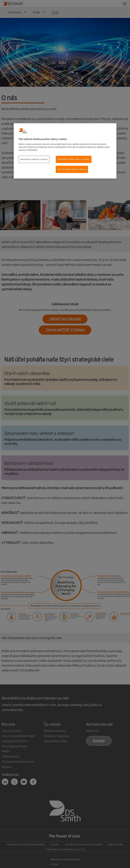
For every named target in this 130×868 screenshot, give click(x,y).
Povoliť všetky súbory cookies (72, 169)
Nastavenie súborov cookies (34, 159)
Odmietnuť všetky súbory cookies (74, 159)
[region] (65, 151)
